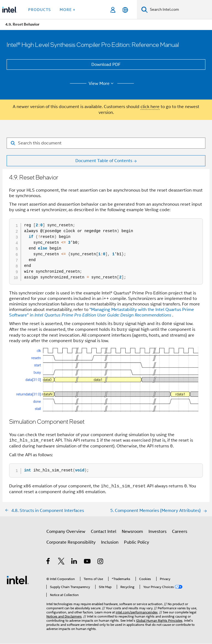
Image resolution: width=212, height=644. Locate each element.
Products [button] (39, 10)
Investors (157, 532)
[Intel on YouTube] (88, 562)
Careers (180, 532)
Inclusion (110, 543)
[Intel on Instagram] (101, 562)
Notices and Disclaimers (64, 617)
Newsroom (132, 532)
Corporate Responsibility (71, 543)
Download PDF (106, 65)
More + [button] (67, 10)
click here (150, 107)
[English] (125, 10)
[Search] (145, 10)
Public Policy (137, 543)
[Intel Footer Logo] (18, 580)
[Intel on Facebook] (48, 562)
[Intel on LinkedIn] (74, 562)
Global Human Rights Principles (159, 621)
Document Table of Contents (104, 161)
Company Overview (66, 532)
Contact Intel (104, 532)
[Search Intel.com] (180, 10)
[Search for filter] (106, 143)
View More (102, 84)
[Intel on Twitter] (61, 562)
